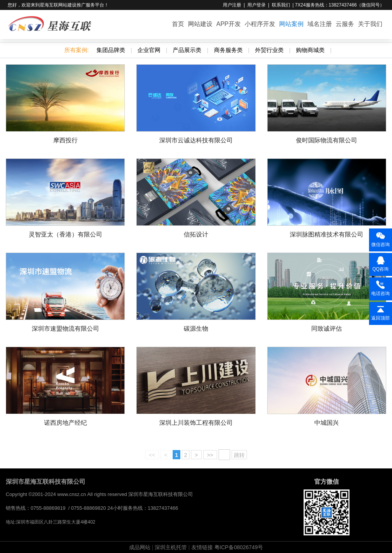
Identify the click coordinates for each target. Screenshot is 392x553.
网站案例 (291, 24)
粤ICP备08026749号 (239, 547)
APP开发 (229, 24)
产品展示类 (187, 50)
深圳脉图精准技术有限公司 (327, 234)
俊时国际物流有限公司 (327, 140)
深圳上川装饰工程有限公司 (196, 423)
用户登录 (256, 5)
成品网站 (140, 547)
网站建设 (200, 24)
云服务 (345, 24)
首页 (178, 24)
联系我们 (281, 5)
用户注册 (232, 5)
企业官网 (149, 50)
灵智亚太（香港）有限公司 (65, 234)
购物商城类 (310, 50)
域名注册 (320, 24)
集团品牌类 (111, 50)
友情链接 (202, 547)
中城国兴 (327, 423)
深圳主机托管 (171, 547)
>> (210, 455)
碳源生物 (196, 329)
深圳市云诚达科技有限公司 (196, 140)
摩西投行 (65, 140)
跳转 (239, 455)
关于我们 (370, 24)
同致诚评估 (327, 329)
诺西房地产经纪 (65, 423)
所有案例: (77, 50)
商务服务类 (228, 50)
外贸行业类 (269, 50)
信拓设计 (196, 234)
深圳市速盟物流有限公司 (65, 329)
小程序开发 (260, 24)
